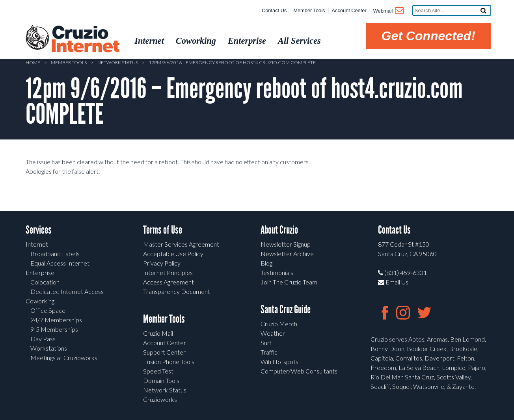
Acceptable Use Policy (173, 254)
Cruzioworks (160, 399)
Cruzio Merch (279, 324)
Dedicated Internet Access (67, 291)
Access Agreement (169, 282)
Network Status (118, 62)
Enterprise (40, 272)
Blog (266, 263)
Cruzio (85, 40)
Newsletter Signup (286, 244)
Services (39, 230)
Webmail (388, 11)
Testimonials (277, 272)
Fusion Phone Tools (169, 361)
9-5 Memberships (54, 329)
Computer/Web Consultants (299, 371)
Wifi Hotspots (279, 361)
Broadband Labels (55, 254)
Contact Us (274, 10)
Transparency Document (177, 291)
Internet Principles (168, 272)
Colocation (45, 282)
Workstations (49, 348)
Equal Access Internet (60, 263)
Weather (273, 333)
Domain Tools (161, 380)
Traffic (269, 352)
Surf (266, 343)
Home (33, 62)
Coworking (40, 301)
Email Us (393, 282)
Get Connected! (428, 36)
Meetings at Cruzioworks (64, 358)
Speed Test (158, 371)
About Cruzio (279, 230)
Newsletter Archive (287, 254)
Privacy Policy (162, 263)
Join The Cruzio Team (289, 282)
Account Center (349, 10)
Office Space (48, 310)
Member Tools (309, 10)
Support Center (164, 352)
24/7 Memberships (56, 320)
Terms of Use (163, 230)
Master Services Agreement (181, 244)
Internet (37, 244)
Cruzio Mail (158, 333)
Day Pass (43, 339)
